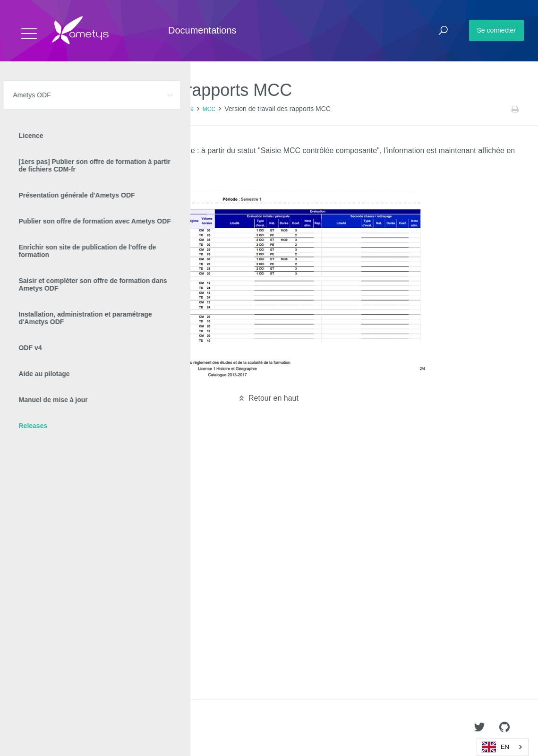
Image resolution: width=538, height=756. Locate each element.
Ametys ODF (63, 109)
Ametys (63, 728)
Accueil (28, 109)
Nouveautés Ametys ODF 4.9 (157, 109)
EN (495, 747)
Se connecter (497, 30)
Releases (99, 109)
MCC (209, 109)
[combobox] (503, 747)
